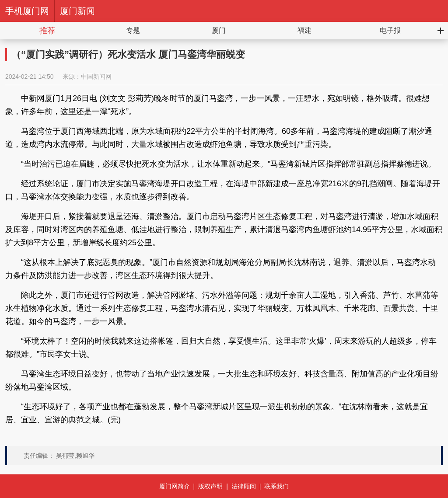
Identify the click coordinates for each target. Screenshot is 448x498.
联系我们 (276, 486)
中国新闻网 (96, 77)
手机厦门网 (27, 11)
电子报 (390, 30)
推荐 (47, 31)
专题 (133, 30)
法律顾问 (244, 486)
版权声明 (210, 486)
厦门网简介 (175, 486)
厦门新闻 (77, 11)
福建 (304, 30)
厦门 (219, 30)
